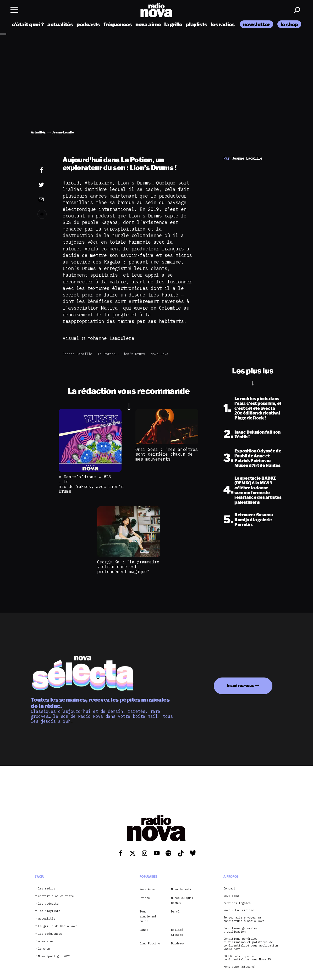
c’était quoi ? (28, 24)
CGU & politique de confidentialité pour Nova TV (247, 958)
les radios (223, 24)
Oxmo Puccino (150, 943)
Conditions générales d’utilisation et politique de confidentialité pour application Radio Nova (251, 944)
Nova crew (231, 896)
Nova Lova (160, 354)
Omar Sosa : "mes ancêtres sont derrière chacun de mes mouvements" (167, 454)
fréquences (118, 24)
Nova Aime (147, 889)
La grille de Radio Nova (58, 926)
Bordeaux (178, 943)
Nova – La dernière (239, 910)
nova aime (148, 24)
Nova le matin (182, 889)
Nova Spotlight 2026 (54, 956)
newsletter (257, 24)
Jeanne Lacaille (77, 354)
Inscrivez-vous (240, 685)
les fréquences (50, 934)
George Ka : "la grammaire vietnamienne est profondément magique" (128, 567)
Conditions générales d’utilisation (240, 930)
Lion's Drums (133, 354)
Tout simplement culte (148, 916)
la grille (173, 24)
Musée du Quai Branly (182, 900)
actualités (60, 24)
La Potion (107, 354)
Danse (144, 930)
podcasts (88, 24)
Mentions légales (237, 903)
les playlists (49, 911)
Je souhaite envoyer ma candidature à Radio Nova (244, 919)
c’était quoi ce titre (56, 896)
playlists (196, 24)
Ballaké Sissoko (177, 932)
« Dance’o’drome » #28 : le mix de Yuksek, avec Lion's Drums (92, 484)
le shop (289, 24)
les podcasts (48, 904)
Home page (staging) (240, 967)
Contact (229, 889)
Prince (145, 898)
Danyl (175, 911)
